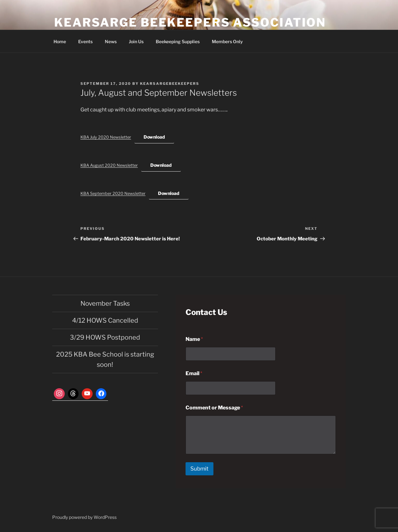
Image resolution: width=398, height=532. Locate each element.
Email (194, 373)
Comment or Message (214, 408)
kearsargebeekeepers (170, 84)
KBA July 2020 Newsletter (106, 137)
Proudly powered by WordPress (84, 517)
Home (60, 41)
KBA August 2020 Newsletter (109, 165)
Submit (199, 469)
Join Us (136, 41)
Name (194, 339)
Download (154, 137)
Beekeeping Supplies (178, 41)
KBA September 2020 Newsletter (113, 193)
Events (85, 41)
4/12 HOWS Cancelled (105, 320)
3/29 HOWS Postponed (105, 337)
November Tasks (105, 303)
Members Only (227, 41)
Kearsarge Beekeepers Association (190, 22)
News (111, 41)
